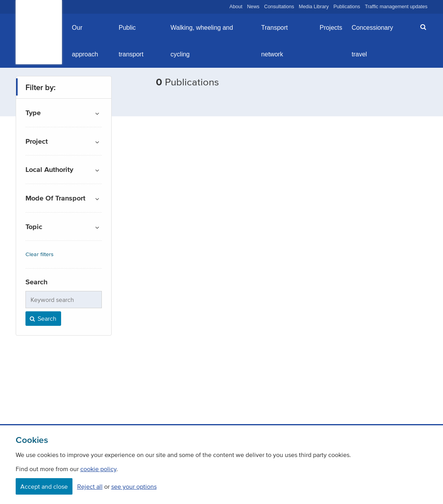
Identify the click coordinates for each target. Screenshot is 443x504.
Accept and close (44, 486)
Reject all (90, 486)
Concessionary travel (372, 41)
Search (43, 318)
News (253, 7)
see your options (134, 486)
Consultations (279, 7)
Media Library (314, 7)
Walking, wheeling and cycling (202, 41)
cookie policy (98, 469)
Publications (347, 7)
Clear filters (40, 254)
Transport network (275, 41)
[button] (421, 27)
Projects (331, 28)
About (236, 7)
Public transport (131, 41)
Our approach (85, 41)
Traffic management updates (396, 7)
